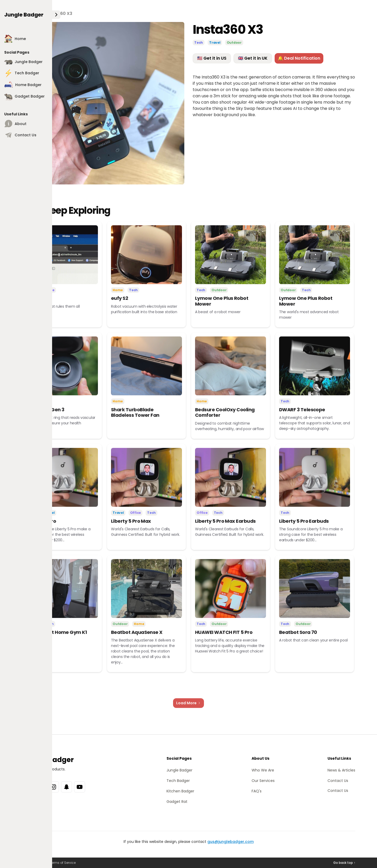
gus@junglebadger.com (231, 842)
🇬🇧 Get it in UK (253, 59)
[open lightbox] (103, 104)
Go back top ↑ (344, 863)
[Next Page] (188, 709)
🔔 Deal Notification (299, 59)
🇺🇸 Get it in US (212, 59)
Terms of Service (63, 863)
